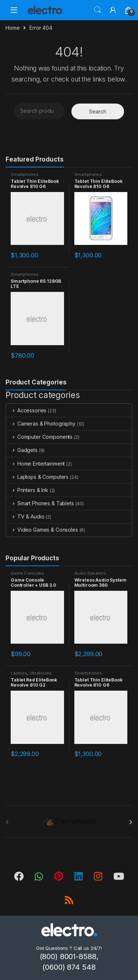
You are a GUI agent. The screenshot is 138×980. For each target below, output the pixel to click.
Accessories (26, 410)
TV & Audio (25, 516)
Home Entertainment (36, 464)
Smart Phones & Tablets (40, 503)
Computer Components (39, 437)
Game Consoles (27, 573)
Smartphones (24, 174)
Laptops (19, 673)
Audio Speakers (90, 573)
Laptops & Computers (37, 477)
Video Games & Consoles (42, 530)
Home (13, 28)
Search (98, 10)
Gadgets (22, 450)
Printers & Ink (27, 490)
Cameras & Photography (41, 424)
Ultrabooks (41, 673)
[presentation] (131, 822)
